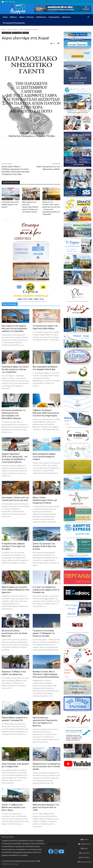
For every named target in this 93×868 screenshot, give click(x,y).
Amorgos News (13, 29)
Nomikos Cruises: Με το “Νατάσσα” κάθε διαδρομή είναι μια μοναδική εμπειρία (46, 674)
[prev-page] (3, 219)
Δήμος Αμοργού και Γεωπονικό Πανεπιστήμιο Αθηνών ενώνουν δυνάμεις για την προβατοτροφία (30, 207)
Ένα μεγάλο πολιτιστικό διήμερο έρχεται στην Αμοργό (10, 205)
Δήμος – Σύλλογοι (27, 17)
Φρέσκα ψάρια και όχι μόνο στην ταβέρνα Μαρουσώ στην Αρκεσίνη (15, 590)
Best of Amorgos (17, 33)
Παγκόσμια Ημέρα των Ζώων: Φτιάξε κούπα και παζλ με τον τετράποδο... (15, 369)
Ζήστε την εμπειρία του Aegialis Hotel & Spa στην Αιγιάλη (44, 546)
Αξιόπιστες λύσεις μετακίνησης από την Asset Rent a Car (14, 633)
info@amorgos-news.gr (10, 864)
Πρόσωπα (66, 17)
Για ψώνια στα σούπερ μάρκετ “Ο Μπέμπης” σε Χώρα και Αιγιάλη (44, 633)
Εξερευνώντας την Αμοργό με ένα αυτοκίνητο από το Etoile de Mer (46, 766)
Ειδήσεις (13, 17)
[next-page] (7, 219)
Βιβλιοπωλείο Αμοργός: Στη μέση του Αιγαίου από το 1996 (46, 807)
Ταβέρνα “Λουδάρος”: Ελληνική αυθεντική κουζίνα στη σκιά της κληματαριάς (46, 413)
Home (5, 17)
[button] (88, 17)
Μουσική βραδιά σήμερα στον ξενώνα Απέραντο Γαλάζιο (44, 457)
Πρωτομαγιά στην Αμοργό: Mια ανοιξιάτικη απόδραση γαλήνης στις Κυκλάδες (14, 328)
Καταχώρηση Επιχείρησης (14, 23)
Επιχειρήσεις (54, 17)
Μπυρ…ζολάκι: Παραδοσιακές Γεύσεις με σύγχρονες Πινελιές (45, 500)
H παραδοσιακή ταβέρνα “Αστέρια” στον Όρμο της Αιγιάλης (13, 546)
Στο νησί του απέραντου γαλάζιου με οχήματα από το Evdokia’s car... (46, 590)
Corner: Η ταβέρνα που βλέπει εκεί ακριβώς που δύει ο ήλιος (14, 807)
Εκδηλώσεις (41, 17)
